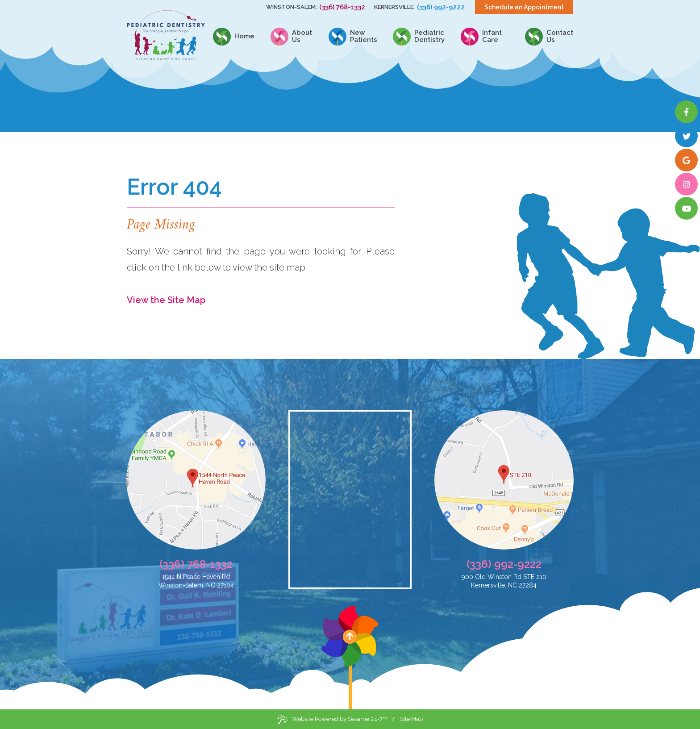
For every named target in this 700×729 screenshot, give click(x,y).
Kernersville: (394, 7)
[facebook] (686, 112)
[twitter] (686, 136)
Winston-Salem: (292, 7)
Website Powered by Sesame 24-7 (332, 720)
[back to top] (350, 658)
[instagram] (686, 184)
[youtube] (686, 208)
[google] (686, 160)
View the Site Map (166, 300)
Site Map (411, 719)
